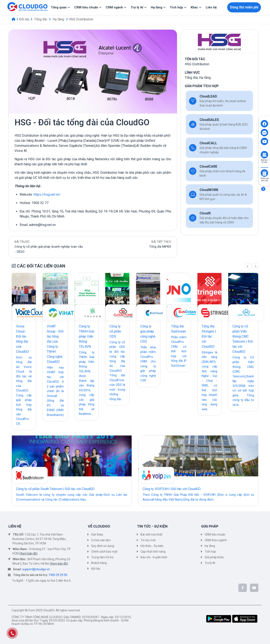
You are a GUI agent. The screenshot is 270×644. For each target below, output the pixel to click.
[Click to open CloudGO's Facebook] (264, 124)
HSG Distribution (81, 19)
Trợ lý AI (210, 563)
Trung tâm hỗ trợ (102, 557)
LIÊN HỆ (15, 526)
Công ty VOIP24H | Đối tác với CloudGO (172, 489)
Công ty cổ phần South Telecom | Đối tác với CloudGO (55, 489)
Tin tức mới (148, 540)
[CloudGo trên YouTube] (254, 588)
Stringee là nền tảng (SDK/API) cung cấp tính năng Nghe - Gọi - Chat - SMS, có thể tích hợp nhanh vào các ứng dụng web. (209, 381)
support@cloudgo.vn (36, 569)
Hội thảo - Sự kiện (152, 546)
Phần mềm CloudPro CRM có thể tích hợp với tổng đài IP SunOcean (179, 351)
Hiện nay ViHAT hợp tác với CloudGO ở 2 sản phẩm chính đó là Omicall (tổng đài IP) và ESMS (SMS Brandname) (55, 391)
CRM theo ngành (216, 540)
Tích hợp (210, 552)
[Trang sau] (255, 266)
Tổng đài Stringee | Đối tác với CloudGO (209, 336)
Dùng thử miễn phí (244, 7)
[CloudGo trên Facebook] (243, 588)
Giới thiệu (97, 534)
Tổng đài (41, 19)
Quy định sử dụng (103, 546)
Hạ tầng (58, 19)
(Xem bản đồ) (28, 553)
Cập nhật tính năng (153, 552)
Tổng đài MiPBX (160, 247)
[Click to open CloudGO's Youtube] (264, 141)
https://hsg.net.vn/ (47, 194)
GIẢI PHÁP (210, 526)
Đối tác (24, 19)
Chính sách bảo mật (104, 552)
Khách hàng (99, 563)
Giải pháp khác (214, 557)
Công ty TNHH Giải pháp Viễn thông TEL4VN (87, 336)
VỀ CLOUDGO (99, 526)
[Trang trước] (248, 266)
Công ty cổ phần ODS (115, 331)
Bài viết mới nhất (151, 534)
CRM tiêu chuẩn (215, 534)
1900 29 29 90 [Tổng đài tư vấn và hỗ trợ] (58, 575)
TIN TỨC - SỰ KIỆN (152, 526)
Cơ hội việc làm (101, 540)
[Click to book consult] (264, 155)
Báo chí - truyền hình (154, 557)
